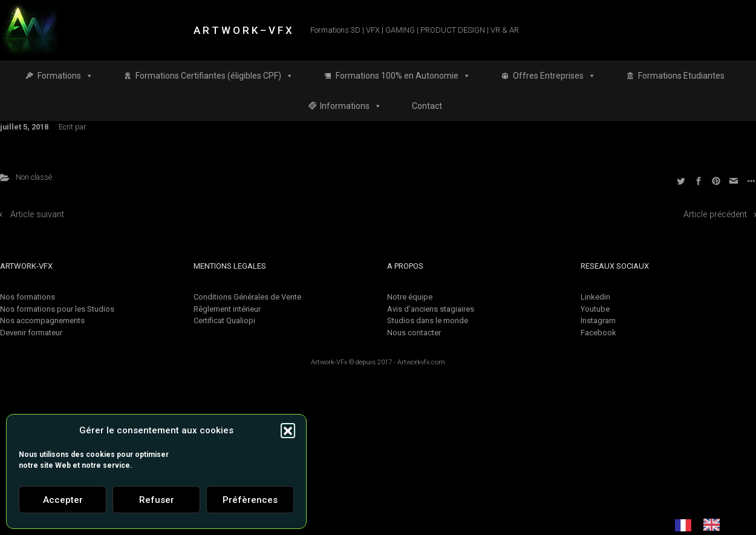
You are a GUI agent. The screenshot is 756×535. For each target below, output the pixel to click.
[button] (288, 430)
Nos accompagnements (42, 320)
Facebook (598, 333)
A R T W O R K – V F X (243, 30)
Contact (427, 106)
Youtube (595, 309)
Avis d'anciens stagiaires (431, 309)
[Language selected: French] (703, 525)
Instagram (598, 320)
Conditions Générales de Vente (247, 297)
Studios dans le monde (428, 320)
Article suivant (37, 215)
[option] (715, 525)
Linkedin (595, 297)
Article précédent (715, 215)
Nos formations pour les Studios (57, 309)
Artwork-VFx (329, 362)
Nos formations (28, 297)
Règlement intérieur (227, 309)
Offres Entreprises (554, 76)
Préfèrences (250, 500)
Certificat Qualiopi (224, 320)
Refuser (157, 500)
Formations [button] (65, 76)
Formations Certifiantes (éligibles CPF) (214, 76)
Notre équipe (410, 297)
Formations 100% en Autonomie (403, 76)
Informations (351, 106)
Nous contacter (414, 333)
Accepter (63, 500)
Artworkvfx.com (421, 362)
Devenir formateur (31, 333)
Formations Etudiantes (681, 76)
